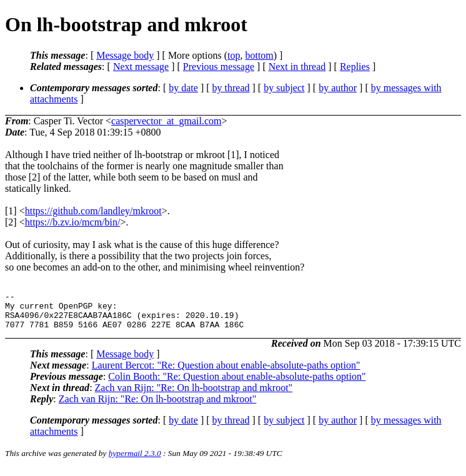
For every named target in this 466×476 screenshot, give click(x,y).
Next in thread (297, 67)
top (234, 55)
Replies (355, 67)
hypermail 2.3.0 (135, 461)
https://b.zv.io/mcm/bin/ (73, 222)
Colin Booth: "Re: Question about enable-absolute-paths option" (237, 384)
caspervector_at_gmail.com (166, 121)
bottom (259, 55)
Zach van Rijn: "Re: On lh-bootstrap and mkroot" (194, 395)
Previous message (219, 67)
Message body (125, 55)
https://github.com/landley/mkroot (93, 211)
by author (338, 88)
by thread (231, 88)
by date (183, 88)
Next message (141, 67)
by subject (284, 88)
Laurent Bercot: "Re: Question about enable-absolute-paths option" (226, 373)
